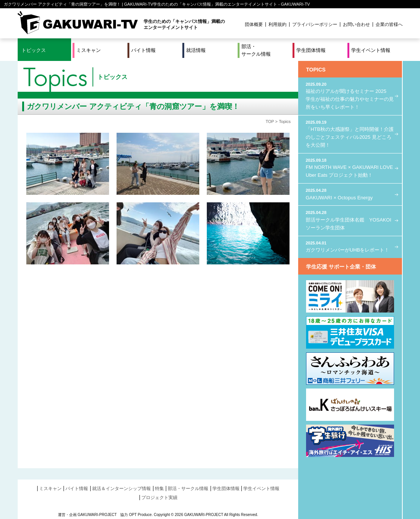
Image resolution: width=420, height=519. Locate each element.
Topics (285, 121)
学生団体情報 (311, 50)
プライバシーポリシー (315, 24)
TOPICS (316, 70)
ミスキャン (89, 50)
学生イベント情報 (371, 50)
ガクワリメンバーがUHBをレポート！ (350, 247)
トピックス (34, 50)
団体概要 (254, 24)
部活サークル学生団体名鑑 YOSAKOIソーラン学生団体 (350, 220)
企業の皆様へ (389, 24)
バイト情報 (143, 50)
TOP (270, 121)
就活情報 (196, 50)
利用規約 (277, 24)
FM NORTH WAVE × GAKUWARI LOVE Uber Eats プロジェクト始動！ (350, 168)
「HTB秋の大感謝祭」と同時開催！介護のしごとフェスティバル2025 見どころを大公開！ (350, 134)
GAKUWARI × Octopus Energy (350, 194)
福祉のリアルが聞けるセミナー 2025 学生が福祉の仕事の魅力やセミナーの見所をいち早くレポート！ (350, 96)
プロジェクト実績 (159, 498)
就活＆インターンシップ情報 (121, 489)
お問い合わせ (356, 24)
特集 (159, 489)
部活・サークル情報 (256, 50)
